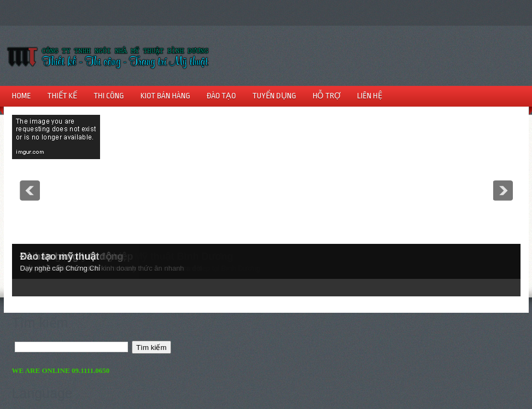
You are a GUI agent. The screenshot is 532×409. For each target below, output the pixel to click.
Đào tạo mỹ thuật (60, 256)
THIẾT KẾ (63, 96)
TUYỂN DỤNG (274, 96)
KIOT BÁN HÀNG (165, 96)
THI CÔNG (109, 96)
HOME (22, 96)
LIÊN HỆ (370, 96)
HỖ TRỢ (327, 96)
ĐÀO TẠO (221, 96)
